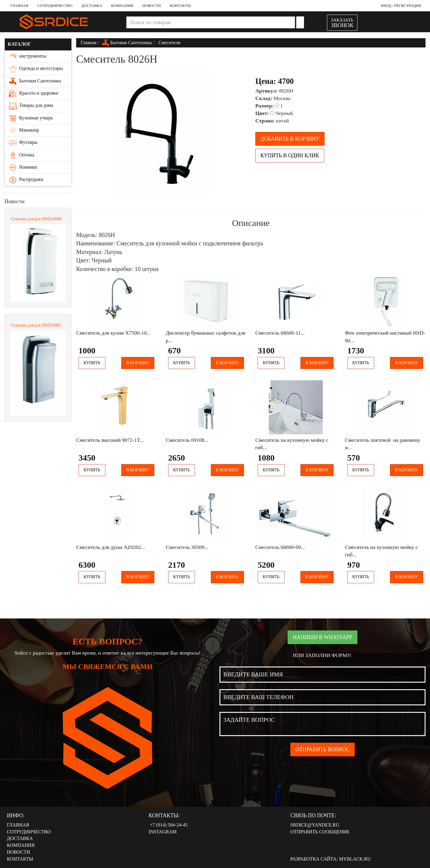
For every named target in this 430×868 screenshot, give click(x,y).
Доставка (92, 6)
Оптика (21, 155)
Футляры (23, 143)
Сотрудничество (55, 6)
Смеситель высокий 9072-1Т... (110, 440)
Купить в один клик (290, 156)
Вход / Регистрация (401, 6)
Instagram (163, 832)
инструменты (27, 56)
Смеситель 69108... (187, 440)
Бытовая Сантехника (34, 81)
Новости (151, 6)
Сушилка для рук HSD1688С (36, 325)
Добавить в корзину (290, 139)
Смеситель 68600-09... (280, 547)
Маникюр (23, 130)
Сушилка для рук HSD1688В (36, 219)
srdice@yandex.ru (315, 825)
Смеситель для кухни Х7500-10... (113, 333)
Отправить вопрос (322, 750)
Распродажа (26, 180)
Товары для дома (30, 106)
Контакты (180, 6)
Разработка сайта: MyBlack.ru (330, 859)
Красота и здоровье (33, 93)
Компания (122, 6)
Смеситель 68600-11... (280, 333)
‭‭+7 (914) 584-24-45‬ (168, 825)
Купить (92, 363)
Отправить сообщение (320, 832)
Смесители (169, 43)
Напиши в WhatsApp (322, 637)
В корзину (138, 363)
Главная (19, 6)
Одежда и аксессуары (35, 69)
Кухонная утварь (30, 118)
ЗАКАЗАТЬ (342, 23)
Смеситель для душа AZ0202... (111, 547)
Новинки (23, 167)
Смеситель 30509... (187, 547)
